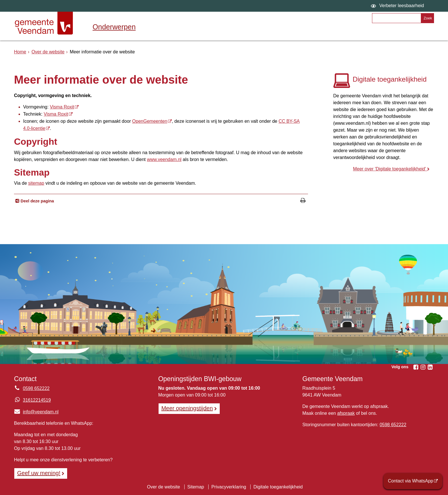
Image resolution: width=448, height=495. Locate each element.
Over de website (48, 52)
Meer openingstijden (187, 408)
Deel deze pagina (37, 201)
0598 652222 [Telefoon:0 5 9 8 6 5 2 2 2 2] (36, 388)
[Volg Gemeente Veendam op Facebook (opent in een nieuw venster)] (416, 367)
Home (20, 52)
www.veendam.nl (164, 159)
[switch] (398, 6)
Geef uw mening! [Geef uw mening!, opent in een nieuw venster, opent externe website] (39, 473)
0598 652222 (393, 425)
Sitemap (196, 487)
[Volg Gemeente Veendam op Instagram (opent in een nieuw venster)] (423, 367)
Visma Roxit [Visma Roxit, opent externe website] (62, 107)
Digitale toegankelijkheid (278, 487)
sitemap (36, 183)
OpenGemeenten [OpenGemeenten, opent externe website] (150, 121)
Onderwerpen (114, 27)
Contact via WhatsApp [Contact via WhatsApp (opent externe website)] (411, 481)
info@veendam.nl (36, 412)
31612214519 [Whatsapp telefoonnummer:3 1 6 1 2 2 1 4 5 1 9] (37, 400)
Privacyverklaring (229, 487)
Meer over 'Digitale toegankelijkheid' (390, 169)
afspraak (346, 413)
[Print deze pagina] (303, 201)
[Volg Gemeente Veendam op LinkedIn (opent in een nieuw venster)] (430, 367)
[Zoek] (427, 18)
